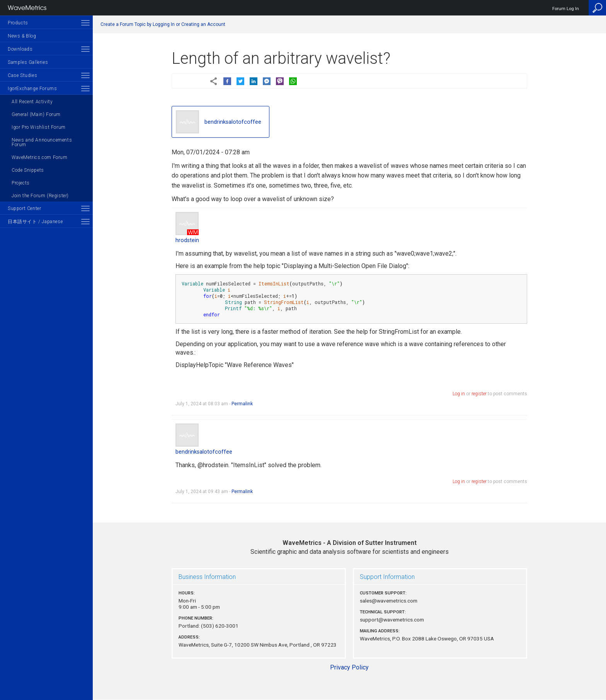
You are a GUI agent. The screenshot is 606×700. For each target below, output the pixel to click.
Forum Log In (566, 9)
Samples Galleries (28, 62)
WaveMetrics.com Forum (40, 157)
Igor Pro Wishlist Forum (39, 127)
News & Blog (22, 36)
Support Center (24, 208)
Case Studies (22, 75)
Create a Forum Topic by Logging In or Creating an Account (163, 24)
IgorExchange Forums (32, 89)
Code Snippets (28, 170)
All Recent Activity (32, 102)
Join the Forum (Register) (40, 196)
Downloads (20, 49)
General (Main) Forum (36, 114)
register (479, 394)
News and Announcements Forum (42, 142)
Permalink (242, 404)
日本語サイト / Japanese (35, 222)
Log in (459, 394)
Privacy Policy (349, 667)
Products (18, 23)
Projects (21, 183)
